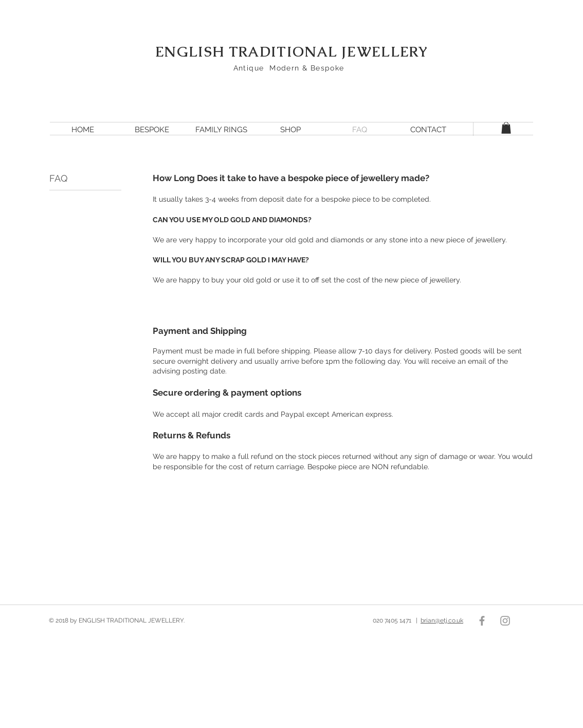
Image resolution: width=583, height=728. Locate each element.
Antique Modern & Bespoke (292, 68)
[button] (506, 128)
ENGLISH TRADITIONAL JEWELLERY (291, 52)
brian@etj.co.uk (442, 620)
